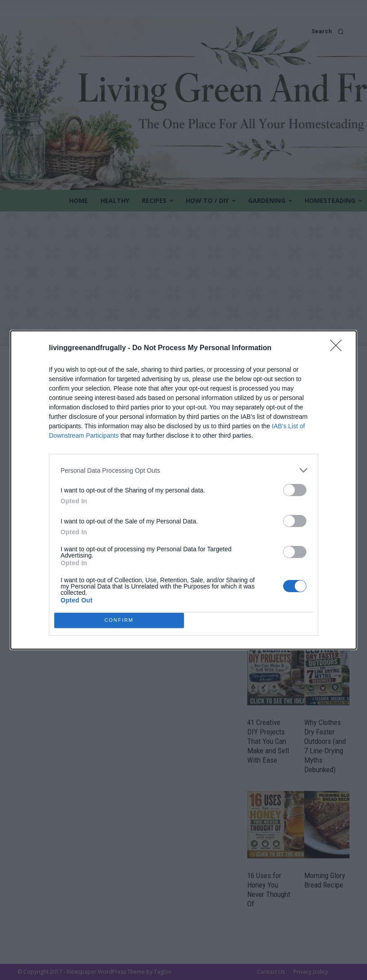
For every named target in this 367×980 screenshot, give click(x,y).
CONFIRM (122, 555)
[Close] (339, 411)
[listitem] (183, 533)
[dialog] (183, 490)
